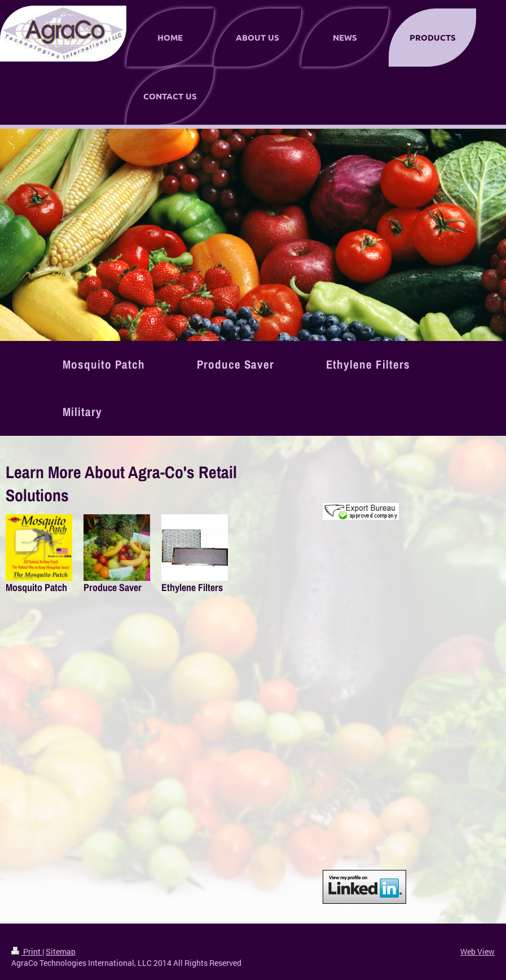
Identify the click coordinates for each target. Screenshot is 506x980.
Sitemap (61, 951)
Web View (478, 951)
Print (27, 951)
